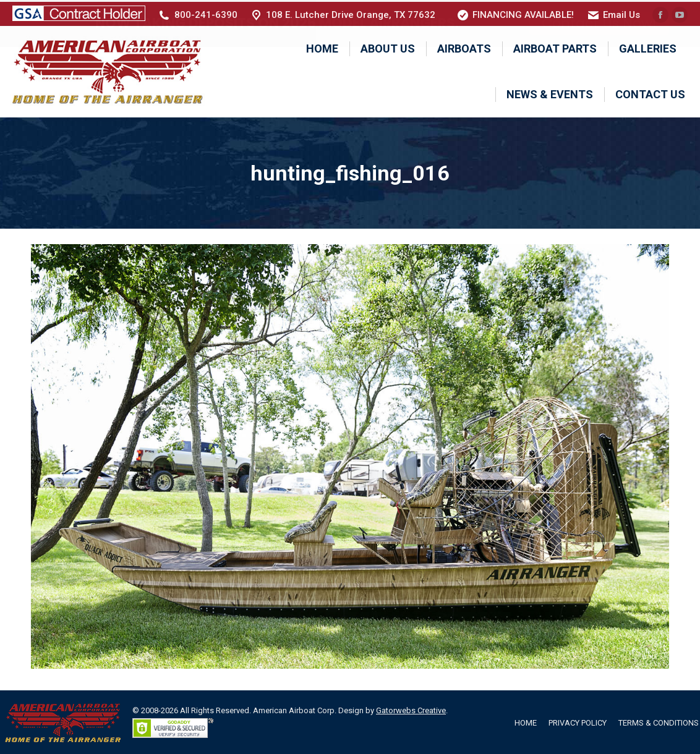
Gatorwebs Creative (411, 709)
